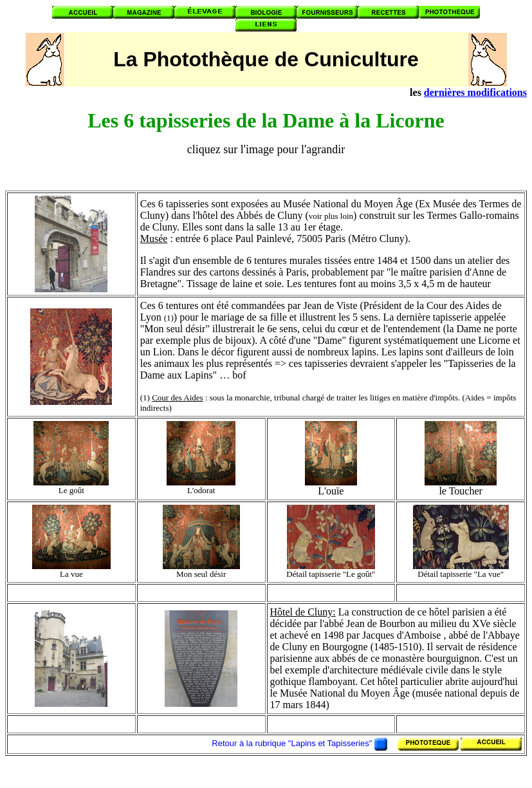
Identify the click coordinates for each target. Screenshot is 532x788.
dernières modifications (475, 92)
